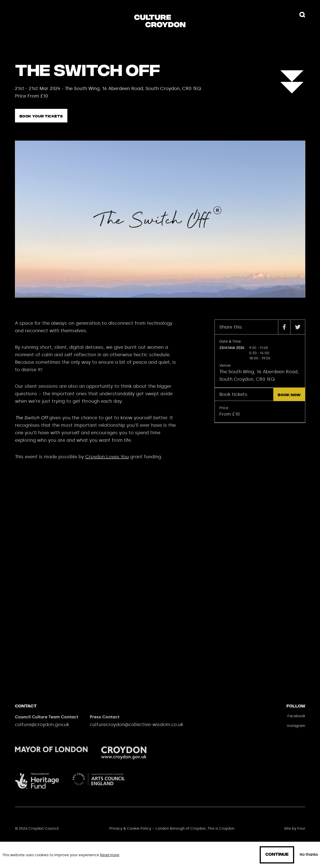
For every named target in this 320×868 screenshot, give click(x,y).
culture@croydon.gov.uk (42, 729)
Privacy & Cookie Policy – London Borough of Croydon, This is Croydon (172, 833)
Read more (110, 855)
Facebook (296, 721)
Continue (277, 855)
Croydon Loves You (107, 462)
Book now (289, 400)
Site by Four (295, 833)
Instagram (296, 731)
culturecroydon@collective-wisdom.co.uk (137, 729)
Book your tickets (41, 116)
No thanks (309, 855)
